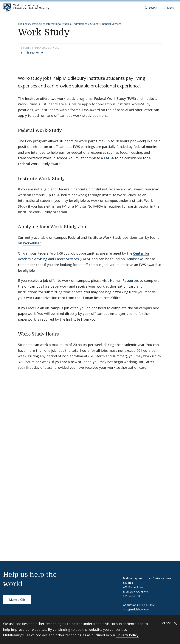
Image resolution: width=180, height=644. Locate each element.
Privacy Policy (127, 635)
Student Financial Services (106, 24)
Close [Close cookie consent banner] (170, 623)
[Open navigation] (169, 8)
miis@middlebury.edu (136, 609)
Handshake (134, 259)
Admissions (80, 24)
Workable (30, 243)
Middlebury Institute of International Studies (44, 24)
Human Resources (124, 281)
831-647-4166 (147, 605)
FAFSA (109, 158)
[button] (151, 8)
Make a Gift (17, 600)
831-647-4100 (131, 596)
